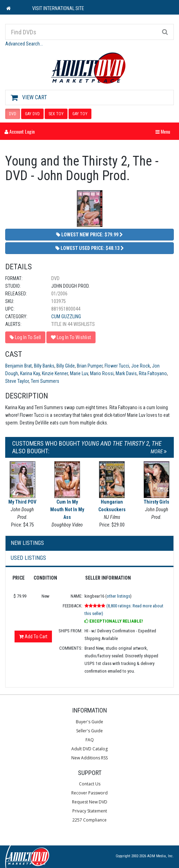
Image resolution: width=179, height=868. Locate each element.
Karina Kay (30, 373)
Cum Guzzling (66, 317)
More (159, 452)
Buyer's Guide (89, 722)
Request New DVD (90, 802)
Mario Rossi (102, 373)
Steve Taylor (17, 381)
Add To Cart (33, 637)
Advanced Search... (24, 44)
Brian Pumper (90, 366)
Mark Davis (126, 373)
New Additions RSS (89, 758)
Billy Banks (44, 366)
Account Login (20, 131)
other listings (118, 596)
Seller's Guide (89, 731)
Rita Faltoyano (153, 373)
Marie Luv (79, 373)
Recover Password (89, 793)
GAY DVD (32, 114)
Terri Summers (45, 381)
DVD (13, 114)
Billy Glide (66, 366)
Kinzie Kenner (55, 373)
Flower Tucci (117, 366)
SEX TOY (56, 114)
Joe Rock (141, 366)
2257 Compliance (89, 820)
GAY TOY (80, 114)
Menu (164, 131)
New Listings (27, 543)
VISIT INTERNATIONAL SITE (58, 8)
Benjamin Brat (19, 366)
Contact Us (90, 784)
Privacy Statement (90, 811)
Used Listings (28, 558)
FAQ (90, 740)
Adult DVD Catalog (89, 749)
